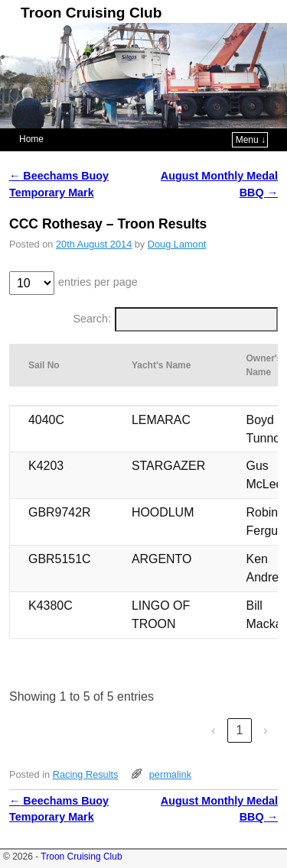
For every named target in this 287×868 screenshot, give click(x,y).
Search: (93, 319)
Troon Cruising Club (91, 13)
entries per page (98, 282)
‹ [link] (213, 730)
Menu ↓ (251, 140)
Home (31, 139)
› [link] (265, 730)
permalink (170, 774)
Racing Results (86, 774)
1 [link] (240, 730)
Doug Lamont (177, 244)
